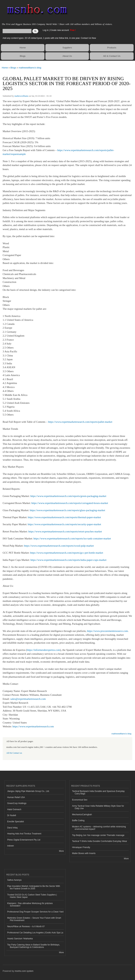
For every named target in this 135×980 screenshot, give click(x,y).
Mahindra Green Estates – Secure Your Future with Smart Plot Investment (34, 919)
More (61, 851)
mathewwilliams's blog (30, 68)
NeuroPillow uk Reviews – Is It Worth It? (26, 926)
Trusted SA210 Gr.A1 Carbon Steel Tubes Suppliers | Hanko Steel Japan (32, 896)
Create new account (60, 30)
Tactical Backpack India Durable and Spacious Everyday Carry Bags (98, 792)
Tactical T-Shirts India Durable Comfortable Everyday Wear (100, 841)
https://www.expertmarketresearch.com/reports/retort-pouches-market (65, 531)
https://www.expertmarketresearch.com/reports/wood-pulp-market (59, 546)
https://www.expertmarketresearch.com (33, 726)
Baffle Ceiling (78, 820)
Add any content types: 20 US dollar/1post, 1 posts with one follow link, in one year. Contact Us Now (49, 38)
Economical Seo (80, 800)
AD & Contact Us (112, 56)
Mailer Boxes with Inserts (84, 853)
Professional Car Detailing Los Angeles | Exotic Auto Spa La (35, 933)
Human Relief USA (16, 797)
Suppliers (67, 48)
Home (23, 48)
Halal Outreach (14, 809)
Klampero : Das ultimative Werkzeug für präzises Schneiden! (30, 905)
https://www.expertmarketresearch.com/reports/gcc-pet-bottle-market (67, 553)
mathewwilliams (21, 96)
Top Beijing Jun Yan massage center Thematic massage (98, 835)
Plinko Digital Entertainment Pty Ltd (24, 840)
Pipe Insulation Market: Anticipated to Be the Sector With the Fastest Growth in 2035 (34, 887)
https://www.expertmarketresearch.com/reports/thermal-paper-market (65, 517)
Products (112, 48)
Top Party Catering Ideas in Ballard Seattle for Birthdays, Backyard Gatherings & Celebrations (34, 946)
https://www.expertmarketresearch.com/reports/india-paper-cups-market (68, 560)
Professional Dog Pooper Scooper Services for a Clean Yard (35, 912)
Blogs (23, 56)
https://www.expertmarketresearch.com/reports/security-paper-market (64, 524)
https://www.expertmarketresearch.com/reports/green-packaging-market (68, 496)
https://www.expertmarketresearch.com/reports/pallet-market (80, 422)
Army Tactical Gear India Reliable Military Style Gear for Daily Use (98, 807)
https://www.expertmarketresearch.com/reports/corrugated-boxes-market (70, 503)
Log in (46, 30)
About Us (67, 56)
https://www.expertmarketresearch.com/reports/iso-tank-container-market (72, 539)
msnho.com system (24, 971)
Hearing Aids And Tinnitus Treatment (24, 834)
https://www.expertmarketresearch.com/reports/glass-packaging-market (67, 510)
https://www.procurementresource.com (107, 631)
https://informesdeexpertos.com (44, 650)
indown (11, 846)
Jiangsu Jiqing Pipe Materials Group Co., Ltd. (28, 791)
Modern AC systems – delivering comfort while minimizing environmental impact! (99, 828)
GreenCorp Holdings (17, 803)
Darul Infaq (12, 828)
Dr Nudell (12, 815)
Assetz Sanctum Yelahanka (20, 939)
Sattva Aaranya (14, 880)
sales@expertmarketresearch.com (28, 699)
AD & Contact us (14, 753)
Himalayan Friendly (81, 847)
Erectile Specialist (16, 822)
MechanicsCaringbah (82, 815)
